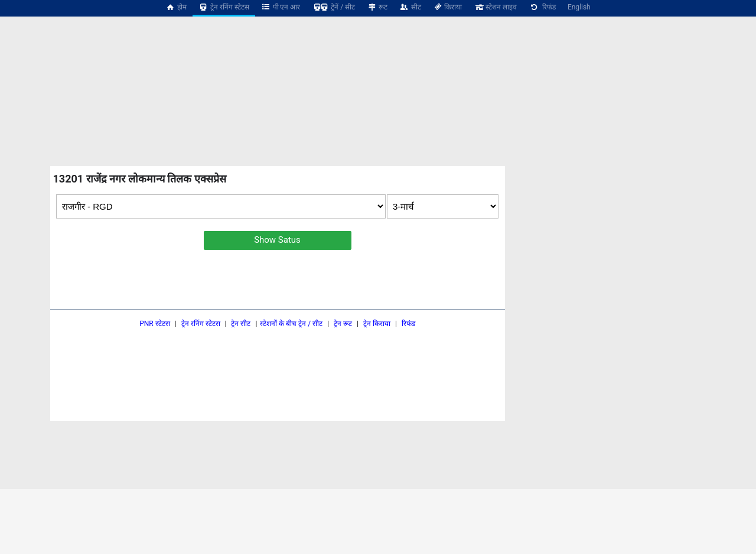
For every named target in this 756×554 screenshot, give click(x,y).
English (579, 7)
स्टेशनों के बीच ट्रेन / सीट (291, 324)
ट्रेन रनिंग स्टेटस (224, 7)
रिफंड (542, 7)
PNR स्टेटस (155, 324)
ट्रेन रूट (343, 324)
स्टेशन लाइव (495, 7)
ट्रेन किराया (377, 324)
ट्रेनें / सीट (333, 7)
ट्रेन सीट (241, 324)
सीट (410, 7)
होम (176, 7)
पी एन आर (281, 7)
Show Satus (277, 240)
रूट (377, 7)
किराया (448, 7)
